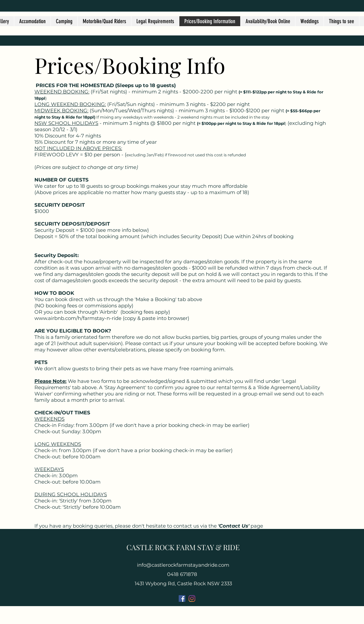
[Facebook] (182, 598)
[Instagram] (192, 598)
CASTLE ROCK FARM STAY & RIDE (183, 547)
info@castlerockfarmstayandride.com (183, 565)
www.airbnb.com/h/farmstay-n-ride (78, 318)
